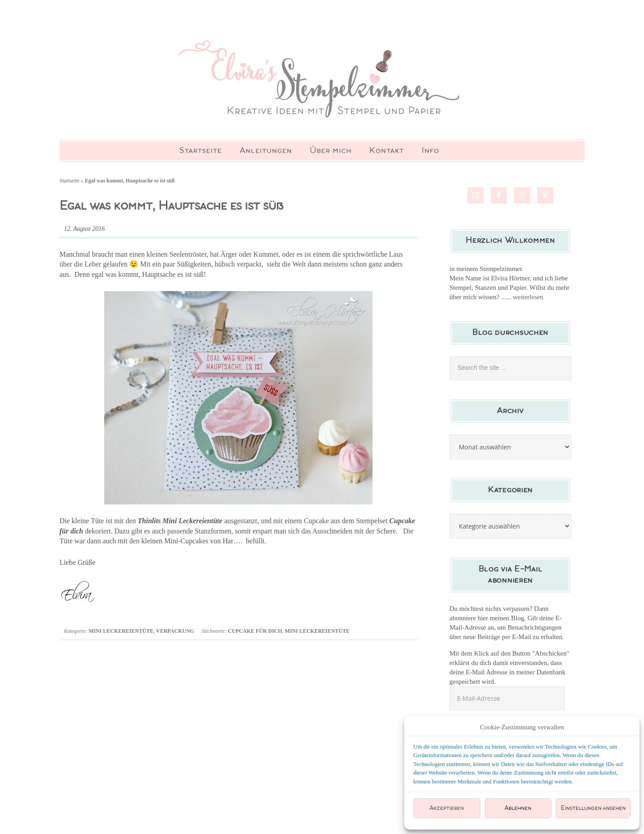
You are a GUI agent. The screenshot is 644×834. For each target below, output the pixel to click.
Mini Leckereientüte (121, 631)
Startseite (70, 181)
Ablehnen (518, 808)
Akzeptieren (447, 808)
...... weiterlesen (522, 297)
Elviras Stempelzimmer (322, 76)
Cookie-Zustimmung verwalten (522, 727)
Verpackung (175, 631)
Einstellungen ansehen (593, 808)
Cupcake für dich (255, 631)
